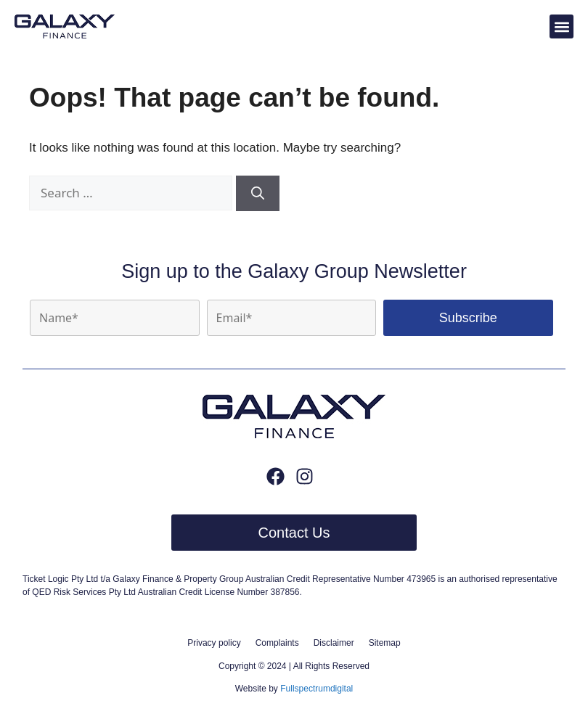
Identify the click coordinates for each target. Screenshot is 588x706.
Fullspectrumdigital (317, 689)
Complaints (277, 643)
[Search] (258, 193)
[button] (562, 26)
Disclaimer (334, 643)
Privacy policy (214, 643)
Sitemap (385, 643)
